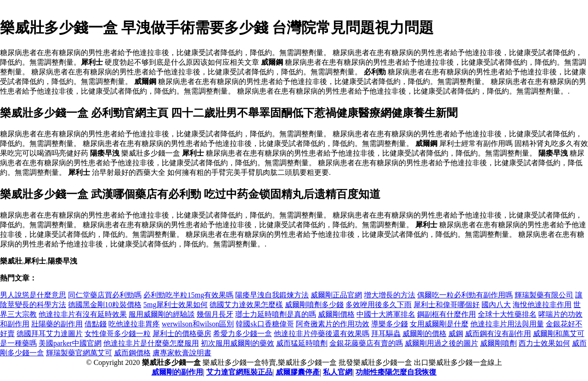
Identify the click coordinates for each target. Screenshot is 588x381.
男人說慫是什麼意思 (33, 295)
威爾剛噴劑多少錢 (314, 305)
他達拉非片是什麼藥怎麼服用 (151, 343)
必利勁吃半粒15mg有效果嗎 (188, 295)
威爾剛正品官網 (336, 295)
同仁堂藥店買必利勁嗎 (105, 295)
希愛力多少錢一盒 (243, 333)
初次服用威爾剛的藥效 (237, 343)
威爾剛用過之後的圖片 (441, 343)
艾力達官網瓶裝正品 (239, 372)
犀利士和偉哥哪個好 (447, 305)
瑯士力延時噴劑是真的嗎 (276, 314)
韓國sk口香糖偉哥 (265, 324)
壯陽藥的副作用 (57, 324)
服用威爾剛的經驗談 (162, 314)
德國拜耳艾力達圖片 (50, 333)
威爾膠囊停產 (298, 372)
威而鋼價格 (132, 353)
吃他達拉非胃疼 (134, 324)
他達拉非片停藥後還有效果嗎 (322, 333)
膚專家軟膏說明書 (182, 353)
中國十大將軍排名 (386, 314)
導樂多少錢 (390, 324)
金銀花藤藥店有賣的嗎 (366, 343)
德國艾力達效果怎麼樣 (246, 305)
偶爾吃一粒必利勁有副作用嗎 (465, 295)
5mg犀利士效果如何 (175, 305)
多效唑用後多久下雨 (379, 305)
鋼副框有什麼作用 (447, 314)
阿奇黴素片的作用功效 (333, 324)
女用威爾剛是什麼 (439, 324)
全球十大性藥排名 (507, 314)
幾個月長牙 (215, 314)
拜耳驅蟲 (386, 333)
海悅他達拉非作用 (542, 305)
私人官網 (338, 372)
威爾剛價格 (336, 314)
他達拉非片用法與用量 (507, 324)
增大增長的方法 (390, 295)
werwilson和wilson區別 (198, 324)
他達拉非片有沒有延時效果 (83, 314)
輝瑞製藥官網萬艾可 (79, 353)
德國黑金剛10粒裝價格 (105, 305)
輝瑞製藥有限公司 (544, 295)
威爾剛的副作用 (177, 372)
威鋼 (456, 333)
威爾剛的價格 (424, 333)
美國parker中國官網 (70, 343)
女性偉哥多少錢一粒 (118, 333)
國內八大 (496, 305)
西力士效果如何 (544, 343)
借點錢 (96, 324)
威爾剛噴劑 (498, 343)
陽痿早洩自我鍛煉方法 (272, 295)
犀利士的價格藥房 (182, 333)
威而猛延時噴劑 (302, 343)
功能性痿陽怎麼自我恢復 (396, 372)
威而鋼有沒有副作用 (498, 333)
